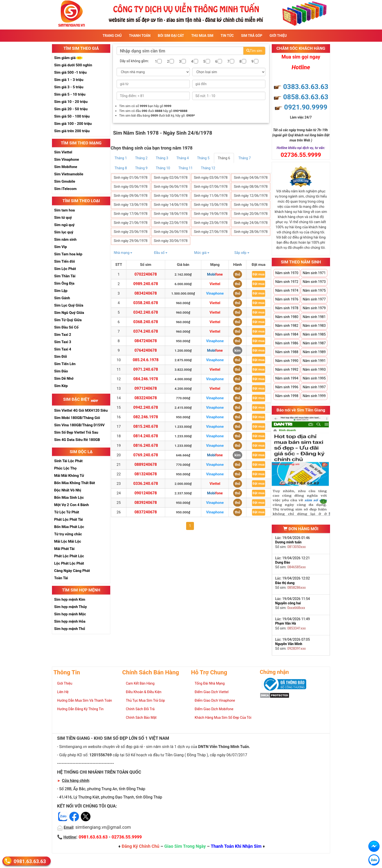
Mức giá (202, 253)
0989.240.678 (146, 284)
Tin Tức (227, 36)
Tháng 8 (121, 168)
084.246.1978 (146, 379)
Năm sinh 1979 (314, 308)
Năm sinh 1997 (314, 387)
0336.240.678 (146, 484)
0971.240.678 (146, 369)
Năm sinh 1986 (287, 343)
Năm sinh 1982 (287, 326)
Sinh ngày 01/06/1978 (131, 178)
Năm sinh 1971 (314, 273)
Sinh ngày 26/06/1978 (171, 232)
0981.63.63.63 (30, 861)
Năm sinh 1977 (314, 299)
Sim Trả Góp (252, 36)
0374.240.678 (146, 331)
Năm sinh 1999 (314, 396)
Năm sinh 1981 (314, 317)
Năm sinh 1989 (314, 352)
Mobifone (215, 274)
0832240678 (146, 398)
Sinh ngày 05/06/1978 (131, 187)
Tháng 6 (224, 158)
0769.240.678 (146, 455)
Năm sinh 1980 (287, 317)
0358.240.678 (146, 303)
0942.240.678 (146, 407)
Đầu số (161, 253)
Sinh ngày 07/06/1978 (211, 187)
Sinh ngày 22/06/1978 (171, 223)
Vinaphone (215, 293)
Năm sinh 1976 (287, 299)
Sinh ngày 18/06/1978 (171, 214)
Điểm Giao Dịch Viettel (212, 692)
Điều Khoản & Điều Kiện (144, 692)
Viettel (215, 284)
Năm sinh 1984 (287, 334)
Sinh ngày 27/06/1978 (211, 232)
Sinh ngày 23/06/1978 (211, 223)
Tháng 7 (245, 158)
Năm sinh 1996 (287, 387)
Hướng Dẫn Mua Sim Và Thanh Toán (85, 700)
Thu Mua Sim (202, 36)
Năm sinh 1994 (287, 378)
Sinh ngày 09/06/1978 (131, 196)
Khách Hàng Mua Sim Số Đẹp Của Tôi (223, 718)
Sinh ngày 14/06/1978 (171, 205)
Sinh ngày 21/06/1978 (131, 223)
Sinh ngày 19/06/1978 (211, 214)
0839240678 (146, 503)
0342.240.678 (146, 312)
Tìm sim (254, 51)
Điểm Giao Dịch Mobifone (214, 709)
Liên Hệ (63, 692)
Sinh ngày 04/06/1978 (251, 178)
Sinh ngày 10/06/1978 (171, 196)
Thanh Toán (140, 36)
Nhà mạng (123, 253)
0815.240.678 (146, 426)
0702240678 (146, 274)
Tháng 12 (208, 168)
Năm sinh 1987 (314, 343)
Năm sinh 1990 (287, 361)
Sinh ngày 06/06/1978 (171, 187)
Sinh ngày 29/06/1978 (131, 241)
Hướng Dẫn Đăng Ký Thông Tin (80, 709)
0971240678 (146, 388)
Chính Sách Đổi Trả (140, 709)
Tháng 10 (163, 168)
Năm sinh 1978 (287, 308)
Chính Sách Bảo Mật (141, 718)
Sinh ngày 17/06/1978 (131, 214)
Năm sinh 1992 (287, 369)
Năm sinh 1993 (314, 369)
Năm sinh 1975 (314, 290)
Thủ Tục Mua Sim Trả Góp (145, 700)
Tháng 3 (162, 158)
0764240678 (146, 350)
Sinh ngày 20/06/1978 (251, 214)
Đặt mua (259, 274)
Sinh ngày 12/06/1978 (251, 196)
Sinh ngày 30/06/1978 (171, 241)
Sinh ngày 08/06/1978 (251, 187)
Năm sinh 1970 (287, 273)
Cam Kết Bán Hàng (140, 683)
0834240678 (146, 293)
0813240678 (146, 474)
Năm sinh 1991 (314, 361)
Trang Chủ (112, 36)
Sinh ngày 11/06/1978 (211, 196)
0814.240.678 (146, 436)
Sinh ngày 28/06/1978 (251, 232)
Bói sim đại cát (171, 36)
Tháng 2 (141, 158)
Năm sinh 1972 (287, 282)
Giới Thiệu (278, 36)
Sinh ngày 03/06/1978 (211, 178)
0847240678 (146, 341)
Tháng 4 (183, 158)
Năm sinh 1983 (314, 326)
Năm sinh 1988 (287, 352)
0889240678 (146, 464)
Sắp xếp (242, 253)
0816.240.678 (146, 445)
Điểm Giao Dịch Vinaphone (215, 700)
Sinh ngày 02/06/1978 (171, 178)
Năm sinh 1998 (287, 396)
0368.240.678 (146, 322)
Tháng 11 (185, 168)
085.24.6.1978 (146, 360)
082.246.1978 (146, 417)
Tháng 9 (141, 168)
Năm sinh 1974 (287, 290)
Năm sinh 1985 (314, 334)
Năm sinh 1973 (314, 282)
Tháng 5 (203, 158)
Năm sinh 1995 (314, 378)
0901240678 (146, 493)
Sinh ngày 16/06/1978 (251, 205)
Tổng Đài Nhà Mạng (210, 683)
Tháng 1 (121, 158)
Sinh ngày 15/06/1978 (211, 205)
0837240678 (146, 512)
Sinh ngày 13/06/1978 (131, 205)
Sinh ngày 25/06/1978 (131, 232)
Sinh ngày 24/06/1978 (251, 223)
